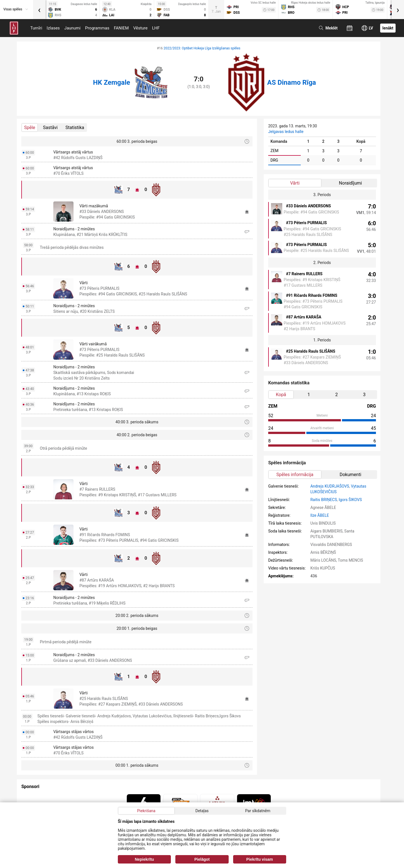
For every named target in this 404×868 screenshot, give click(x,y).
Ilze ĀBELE (320, 515)
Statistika (75, 128)
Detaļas (202, 811)
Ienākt (388, 28)
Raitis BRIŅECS (324, 500)
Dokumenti (350, 475)
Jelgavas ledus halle (286, 132)
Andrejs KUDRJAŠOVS (330, 486)
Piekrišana (146, 811)
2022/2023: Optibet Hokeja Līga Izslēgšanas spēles (202, 48)
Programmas (97, 28)
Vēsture (140, 28)
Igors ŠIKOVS (350, 500)
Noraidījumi (350, 183)
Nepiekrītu (144, 859)
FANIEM (121, 28)
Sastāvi (50, 128)
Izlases (53, 28)
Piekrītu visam (260, 859)
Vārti (295, 183)
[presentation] (39, 10)
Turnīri (36, 28)
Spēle (30, 128)
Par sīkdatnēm (258, 811)
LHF (156, 28)
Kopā (281, 395)
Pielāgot (202, 859)
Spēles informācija (295, 475)
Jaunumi (72, 28)
